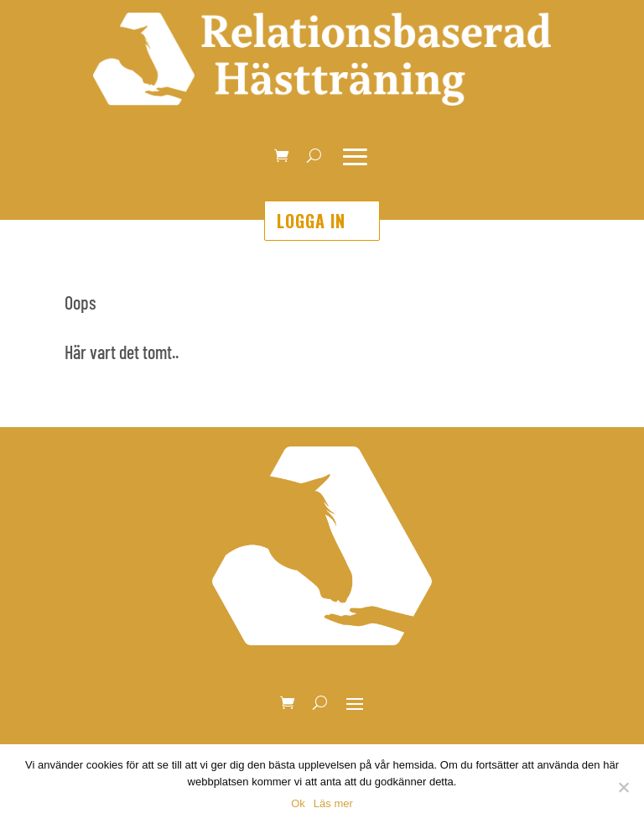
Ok (298, 803)
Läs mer (333, 803)
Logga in (311, 221)
